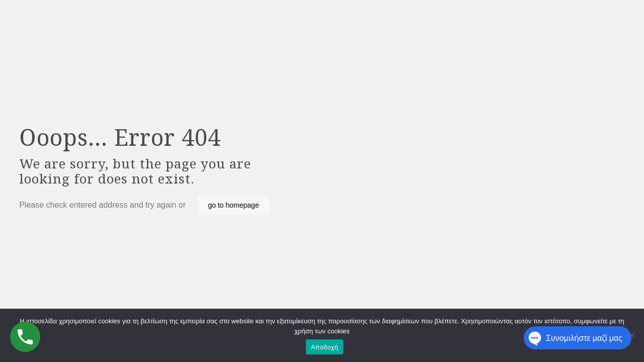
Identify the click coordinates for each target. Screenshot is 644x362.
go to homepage (233, 205)
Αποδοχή (325, 347)
